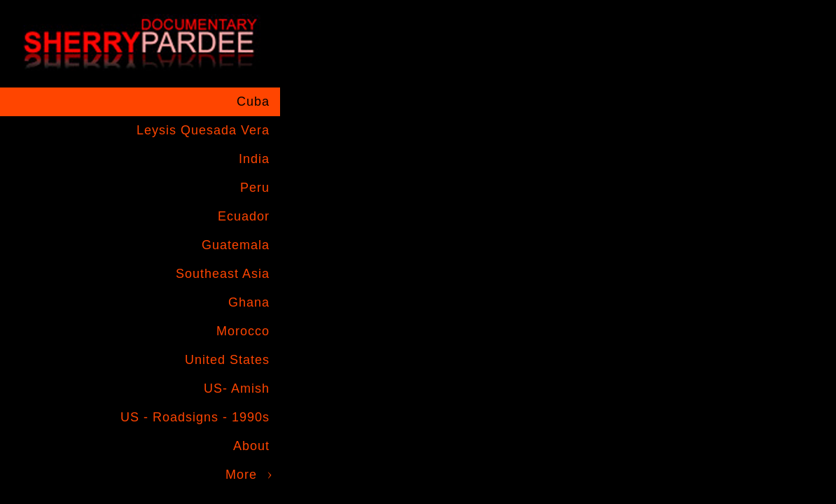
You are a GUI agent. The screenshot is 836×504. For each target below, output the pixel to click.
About (251, 446)
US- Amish (237, 388)
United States (227, 360)
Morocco (243, 331)
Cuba (253, 101)
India (254, 159)
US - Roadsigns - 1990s (195, 417)
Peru (255, 188)
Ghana (249, 302)
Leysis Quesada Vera (203, 130)
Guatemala (236, 245)
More (241, 475)
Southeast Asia (223, 274)
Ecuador (244, 216)
